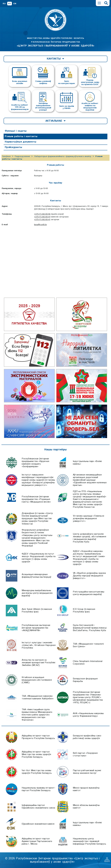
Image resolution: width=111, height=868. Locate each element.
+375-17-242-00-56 (42, 214)
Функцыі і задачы (16, 131)
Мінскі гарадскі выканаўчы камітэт (86, 789)
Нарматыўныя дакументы (21, 142)
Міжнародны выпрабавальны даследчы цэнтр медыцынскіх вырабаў (37, 593)
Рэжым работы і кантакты (21, 136)
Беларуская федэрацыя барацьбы (85, 680)
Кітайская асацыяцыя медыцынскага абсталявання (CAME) (37, 680)
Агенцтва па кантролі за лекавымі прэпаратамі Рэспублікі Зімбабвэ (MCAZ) (38, 663)
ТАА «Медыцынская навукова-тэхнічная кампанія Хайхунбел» (38, 697)
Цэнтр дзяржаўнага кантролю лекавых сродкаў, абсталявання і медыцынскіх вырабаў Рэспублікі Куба (89, 538)
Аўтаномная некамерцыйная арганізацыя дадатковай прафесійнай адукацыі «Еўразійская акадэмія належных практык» (90, 480)
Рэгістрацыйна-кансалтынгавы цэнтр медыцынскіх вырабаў (89, 593)
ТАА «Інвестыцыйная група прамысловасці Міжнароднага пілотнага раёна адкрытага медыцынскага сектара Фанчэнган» (37, 715)
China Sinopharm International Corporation (88, 663)
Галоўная (6, 156)
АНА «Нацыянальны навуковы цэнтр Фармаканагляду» (88, 715)
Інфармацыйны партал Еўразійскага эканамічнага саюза (38, 807)
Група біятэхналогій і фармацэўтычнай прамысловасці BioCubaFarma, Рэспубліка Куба (90, 628)
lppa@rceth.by (40, 225)
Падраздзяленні (22, 156)
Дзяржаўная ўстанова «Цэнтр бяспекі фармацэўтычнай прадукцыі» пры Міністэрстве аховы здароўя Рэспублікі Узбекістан (37, 518)
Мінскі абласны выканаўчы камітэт (86, 807)
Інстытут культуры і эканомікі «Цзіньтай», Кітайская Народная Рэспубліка (39, 645)
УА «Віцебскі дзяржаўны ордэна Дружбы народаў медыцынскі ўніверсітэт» (89, 576)
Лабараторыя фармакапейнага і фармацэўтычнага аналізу (63, 156)
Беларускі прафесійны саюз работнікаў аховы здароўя (87, 737)
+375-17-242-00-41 (42, 217)
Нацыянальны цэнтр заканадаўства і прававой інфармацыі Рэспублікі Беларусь (89, 841)
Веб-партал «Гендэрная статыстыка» (85, 754)
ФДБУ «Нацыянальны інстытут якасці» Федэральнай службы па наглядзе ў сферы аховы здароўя (39, 558)
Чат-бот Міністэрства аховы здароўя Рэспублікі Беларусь (37, 772)
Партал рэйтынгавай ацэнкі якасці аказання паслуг (87, 772)
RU (4, 4)
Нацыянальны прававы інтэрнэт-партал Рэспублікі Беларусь (39, 789)
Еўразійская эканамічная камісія (38, 824)
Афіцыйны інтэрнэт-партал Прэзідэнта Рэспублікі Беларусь (38, 737)
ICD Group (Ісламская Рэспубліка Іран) (84, 610)
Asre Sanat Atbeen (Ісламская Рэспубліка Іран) (37, 610)
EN (15, 4)
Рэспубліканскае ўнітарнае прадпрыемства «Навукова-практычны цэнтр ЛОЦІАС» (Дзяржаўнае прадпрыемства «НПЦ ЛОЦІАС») (88, 697)
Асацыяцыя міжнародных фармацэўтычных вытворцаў (36, 576)
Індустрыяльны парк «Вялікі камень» (87, 463)
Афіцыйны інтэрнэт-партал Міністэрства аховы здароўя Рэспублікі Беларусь (36, 754)
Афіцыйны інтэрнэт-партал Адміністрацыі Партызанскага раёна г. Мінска (37, 841)
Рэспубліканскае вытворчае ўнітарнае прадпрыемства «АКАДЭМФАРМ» (36, 628)
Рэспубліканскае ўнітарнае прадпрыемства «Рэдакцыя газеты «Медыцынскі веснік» (36, 499)
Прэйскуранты (13, 147)
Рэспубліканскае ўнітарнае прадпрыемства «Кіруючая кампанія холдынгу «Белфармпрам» (35, 463)
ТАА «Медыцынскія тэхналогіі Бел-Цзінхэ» (88, 645)
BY (10, 4)
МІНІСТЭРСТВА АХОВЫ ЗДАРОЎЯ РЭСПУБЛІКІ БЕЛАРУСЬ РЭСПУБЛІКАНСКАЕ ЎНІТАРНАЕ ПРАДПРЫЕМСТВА (55, 42)
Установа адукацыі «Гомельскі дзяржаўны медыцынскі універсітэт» (88, 518)
